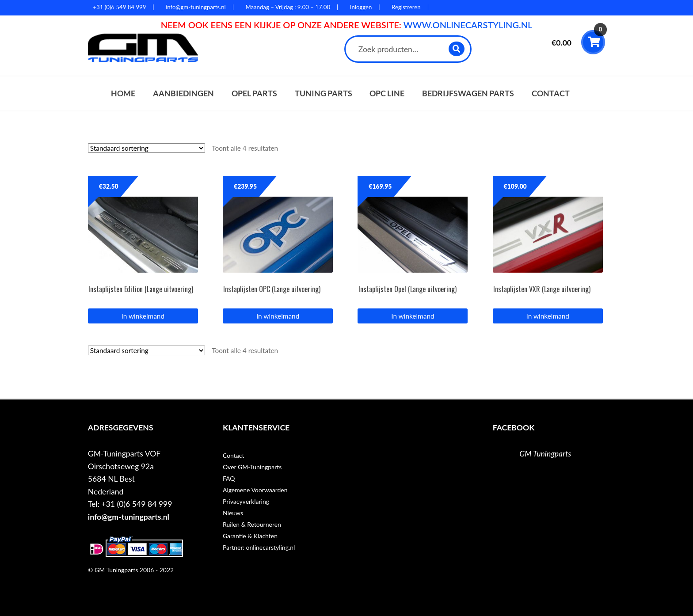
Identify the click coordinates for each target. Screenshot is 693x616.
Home (123, 93)
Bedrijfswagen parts (468, 93)
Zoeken (457, 49)
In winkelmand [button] (143, 316)
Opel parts (254, 93)
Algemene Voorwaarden (255, 490)
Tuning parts (324, 93)
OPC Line (387, 93)
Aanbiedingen (183, 93)
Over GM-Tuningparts (252, 467)
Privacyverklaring (246, 501)
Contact (551, 93)
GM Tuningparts (545, 454)
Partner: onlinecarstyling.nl (259, 547)
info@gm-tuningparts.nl (129, 517)
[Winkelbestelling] (147, 148)
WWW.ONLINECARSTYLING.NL (468, 25)
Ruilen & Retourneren (252, 524)
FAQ (229, 478)
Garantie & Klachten (250, 536)
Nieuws (233, 513)
